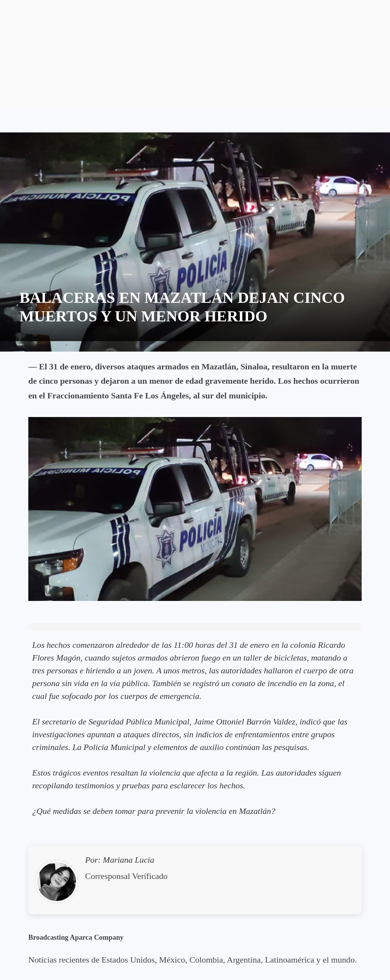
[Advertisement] (195, 55)
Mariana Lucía (129, 860)
